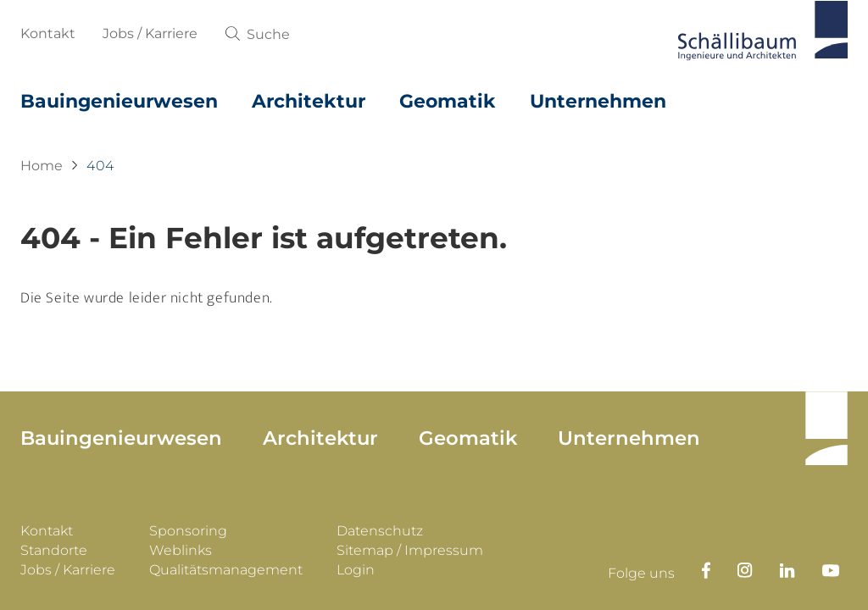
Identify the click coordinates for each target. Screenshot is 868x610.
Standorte (54, 552)
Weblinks (181, 552)
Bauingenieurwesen (119, 101)
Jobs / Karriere (150, 33)
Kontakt (48, 33)
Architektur (309, 101)
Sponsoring (188, 532)
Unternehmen (598, 101)
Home (42, 166)
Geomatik (448, 101)
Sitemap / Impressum (410, 552)
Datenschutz (380, 532)
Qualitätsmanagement (226, 571)
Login (356, 571)
